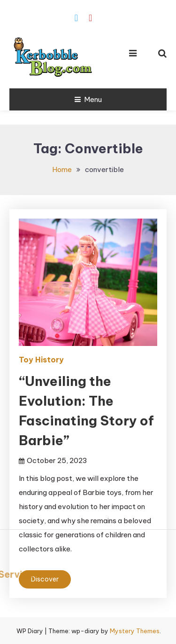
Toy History (41, 360)
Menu (88, 99)
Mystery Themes (135, 631)
